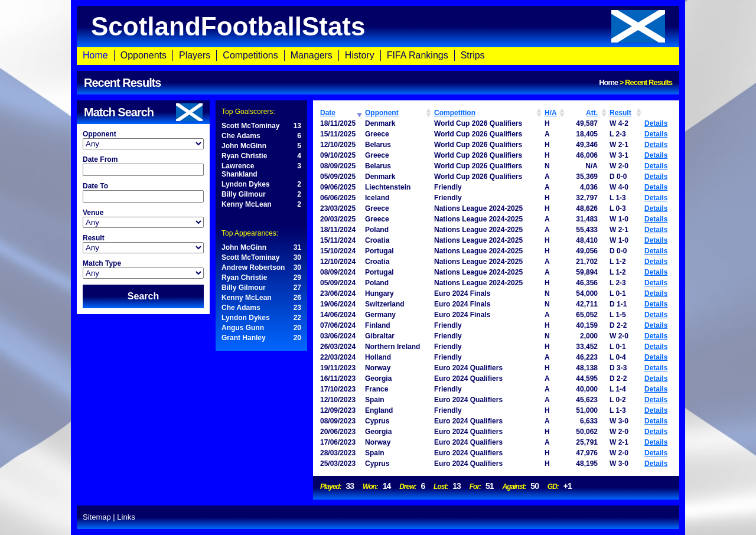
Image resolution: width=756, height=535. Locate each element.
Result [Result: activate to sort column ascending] (620, 113)
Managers (312, 55)
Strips (473, 55)
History (360, 55)
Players (195, 55)
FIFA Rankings (418, 55)
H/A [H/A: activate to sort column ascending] (551, 113)
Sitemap (97, 517)
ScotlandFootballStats (378, 26)
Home (95, 55)
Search (143, 296)
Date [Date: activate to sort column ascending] (328, 113)
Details (656, 123)
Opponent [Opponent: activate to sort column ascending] (382, 113)
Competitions (250, 55)
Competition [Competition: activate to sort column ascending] (455, 113)
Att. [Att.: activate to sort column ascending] (592, 113)
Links (126, 517)
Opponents (144, 55)
